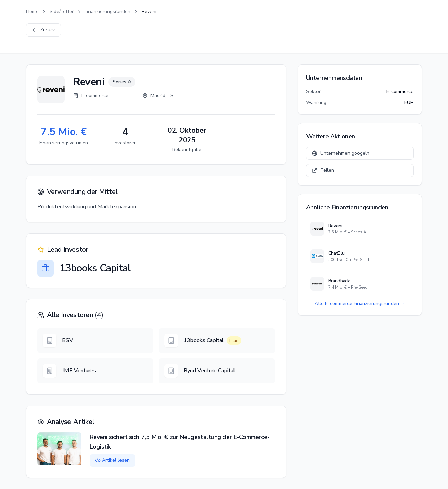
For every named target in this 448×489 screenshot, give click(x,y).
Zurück (43, 30)
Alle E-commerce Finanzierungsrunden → (360, 304)
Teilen (323, 170)
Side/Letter (62, 12)
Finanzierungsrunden (108, 12)
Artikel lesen (112, 460)
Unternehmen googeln (341, 153)
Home (32, 12)
